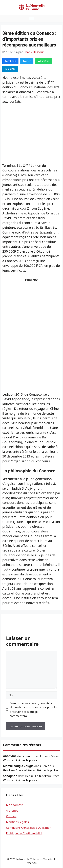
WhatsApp (44, 61)
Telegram (10, 69)
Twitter (27, 61)
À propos (12, 811)
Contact (11, 816)
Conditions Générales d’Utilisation (29, 828)
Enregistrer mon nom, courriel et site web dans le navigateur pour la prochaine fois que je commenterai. (33, 710)
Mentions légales (17, 822)
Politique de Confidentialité (24, 833)
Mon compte (15, 805)
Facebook (10, 61)
